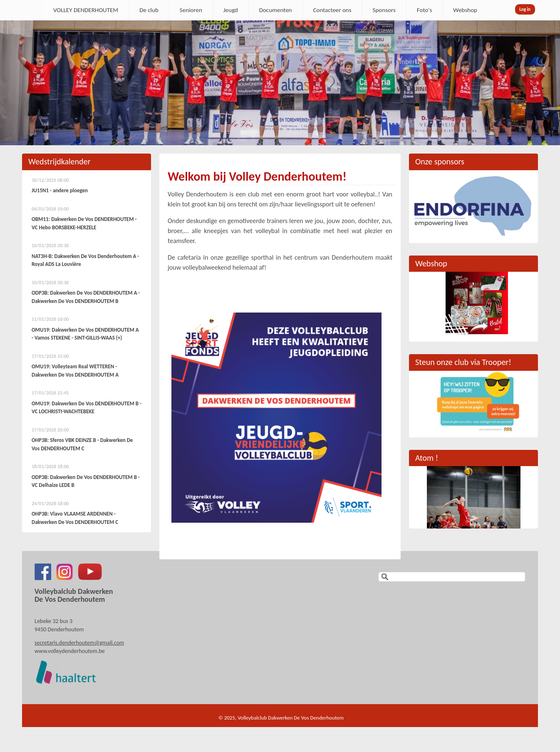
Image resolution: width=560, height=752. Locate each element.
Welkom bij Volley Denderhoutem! (257, 176)
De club (149, 10)
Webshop (465, 10)
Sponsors (384, 10)
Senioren (191, 10)
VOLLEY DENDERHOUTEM (86, 10)
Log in (525, 9)
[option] (280, 83)
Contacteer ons (332, 10)
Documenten (276, 10)
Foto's (425, 10)
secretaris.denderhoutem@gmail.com (79, 643)
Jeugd (231, 10)
